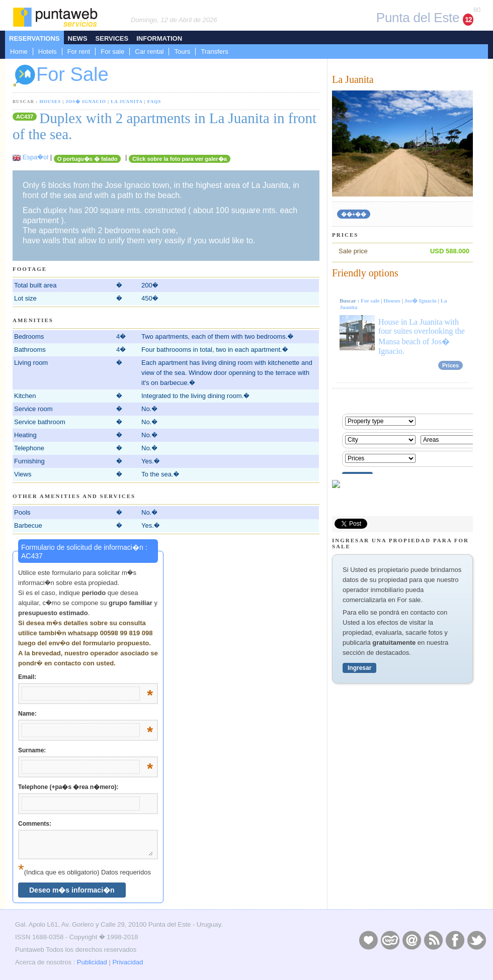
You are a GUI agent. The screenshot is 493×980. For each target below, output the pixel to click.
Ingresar (359, 668)
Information (159, 38)
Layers (390, 940)
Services (112, 38)
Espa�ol (35, 157)
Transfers (214, 52)
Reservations (34, 38)
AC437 (25, 117)
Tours (182, 52)
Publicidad (92, 962)
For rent (79, 52)
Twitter (476, 940)
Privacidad (128, 962)
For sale (112, 52)
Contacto (412, 940)
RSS (433, 940)
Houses (51, 102)
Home (19, 52)
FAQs (154, 102)
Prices (450, 365)
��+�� (354, 214)
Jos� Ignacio (86, 102)
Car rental (149, 52)
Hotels (48, 52)
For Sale (61, 76)
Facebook (455, 940)
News (78, 38)
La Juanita (127, 102)
